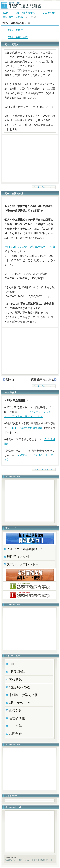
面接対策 (15, 710)
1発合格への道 (19, 687)
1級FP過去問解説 (25, 13)
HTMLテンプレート (45, 860)
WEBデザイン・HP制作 (14, 860)
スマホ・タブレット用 (23, 564)
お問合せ (15, 734)
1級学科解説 (18, 672)
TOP (5, 13)
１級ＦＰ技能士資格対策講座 (26, 428)
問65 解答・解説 (18, 37)
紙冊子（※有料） (20, 557)
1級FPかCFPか (20, 703)
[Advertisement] (30, 159)
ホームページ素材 (30, 860)
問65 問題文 (15, 30)
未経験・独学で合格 (23, 695)
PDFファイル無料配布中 (24, 549)
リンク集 (15, 726)
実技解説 (15, 679)
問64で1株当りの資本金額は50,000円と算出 (30, 247)
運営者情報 (17, 718)
